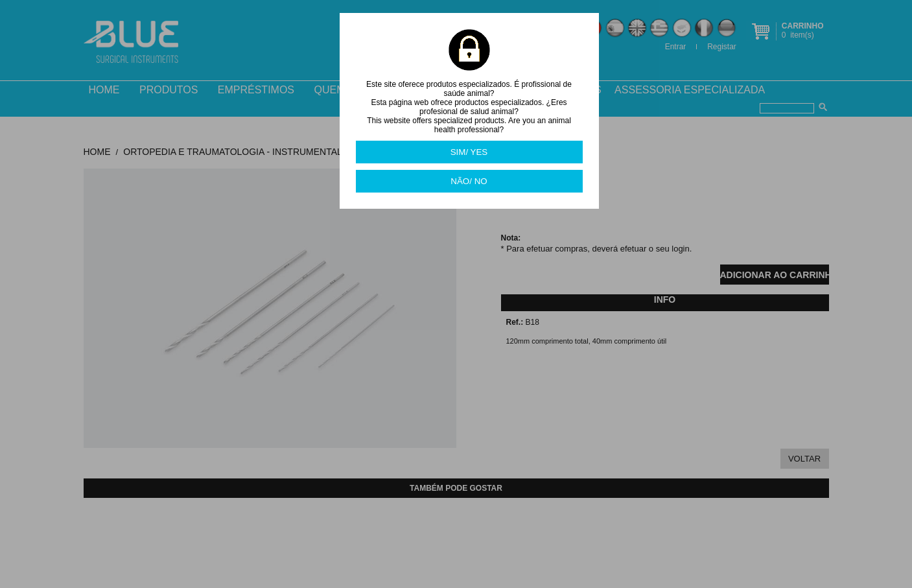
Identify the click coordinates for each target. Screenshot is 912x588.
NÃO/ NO (469, 181)
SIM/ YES (469, 152)
